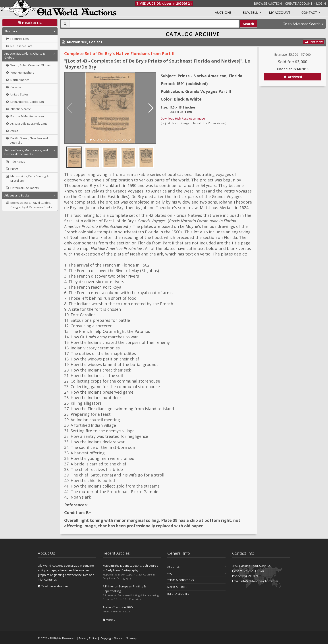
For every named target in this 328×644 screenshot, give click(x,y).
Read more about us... (54, 586)
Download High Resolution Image (183, 118)
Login (321, 3)
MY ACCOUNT (280, 12)
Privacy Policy (88, 638)
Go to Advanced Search (303, 24)
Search (249, 24)
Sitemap (132, 638)
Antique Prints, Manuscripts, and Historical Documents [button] (26, 152)
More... (109, 620)
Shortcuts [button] (11, 31)
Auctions (223, 12)
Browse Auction (268, 3)
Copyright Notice (111, 638)
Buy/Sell (250, 12)
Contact (309, 12)
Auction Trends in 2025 (118, 607)
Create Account (299, 3)
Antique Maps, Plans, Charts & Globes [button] (25, 55)
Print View (314, 42)
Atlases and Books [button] (17, 195)
